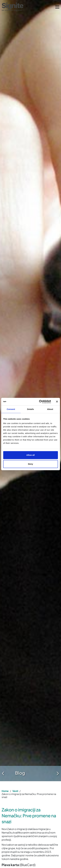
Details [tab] (31, 409)
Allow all (30, 455)
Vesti (15, 791)
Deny (30, 464)
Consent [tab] (11, 409)
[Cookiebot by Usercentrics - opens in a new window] (39, 402)
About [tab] (50, 409)
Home (5, 791)
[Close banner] (57, 402)
